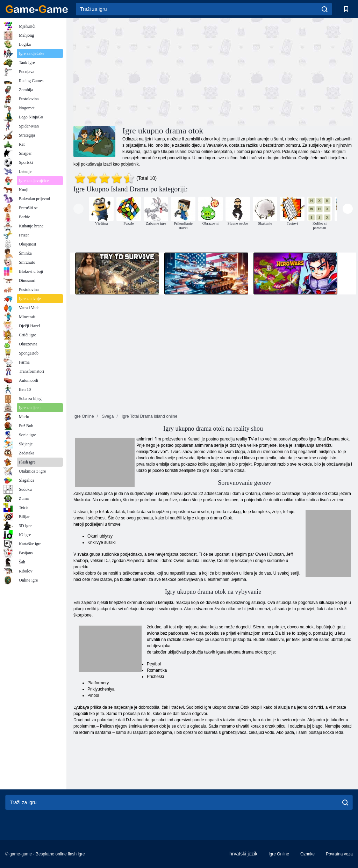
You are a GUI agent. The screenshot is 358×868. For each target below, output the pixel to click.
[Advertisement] (143, 71)
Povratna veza (339, 854)
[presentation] (78, 209)
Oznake (307, 854)
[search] (325, 9)
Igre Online (279, 854)
